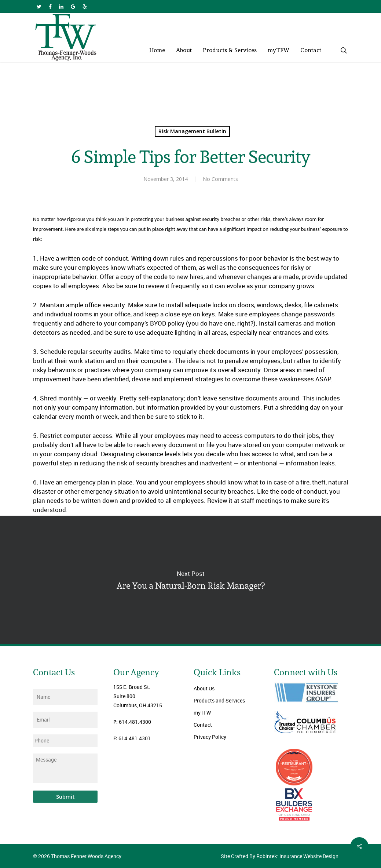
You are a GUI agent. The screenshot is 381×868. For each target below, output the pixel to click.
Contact (203, 725)
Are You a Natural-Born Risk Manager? (190, 580)
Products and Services (219, 700)
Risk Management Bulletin (192, 131)
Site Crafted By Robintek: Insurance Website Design (280, 856)
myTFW (202, 713)
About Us (204, 688)
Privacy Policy (210, 737)
